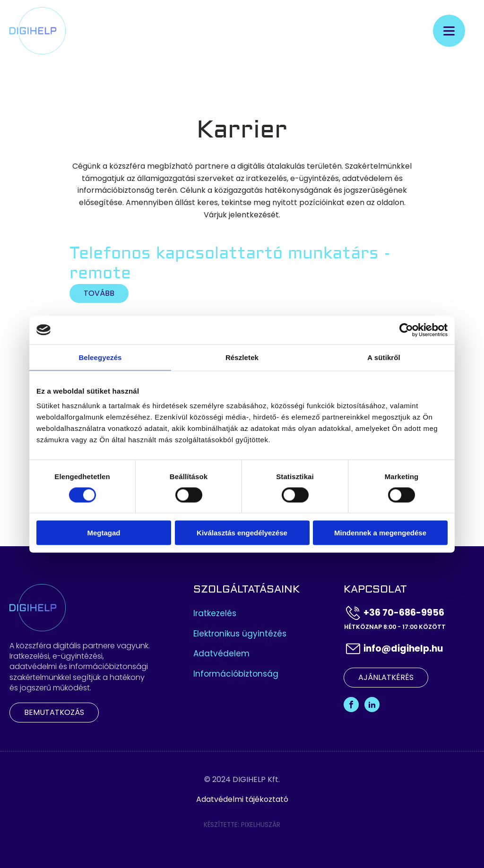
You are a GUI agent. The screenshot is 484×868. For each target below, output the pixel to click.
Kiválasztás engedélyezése (242, 533)
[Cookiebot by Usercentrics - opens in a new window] (406, 330)
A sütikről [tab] (384, 357)
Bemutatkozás (54, 712)
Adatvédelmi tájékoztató (242, 799)
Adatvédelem (221, 654)
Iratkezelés (215, 614)
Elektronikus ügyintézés (240, 634)
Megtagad (104, 533)
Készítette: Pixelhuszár (242, 825)
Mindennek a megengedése (380, 533)
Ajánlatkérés (386, 677)
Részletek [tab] (242, 357)
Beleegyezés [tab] (100, 357)
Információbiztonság (236, 674)
